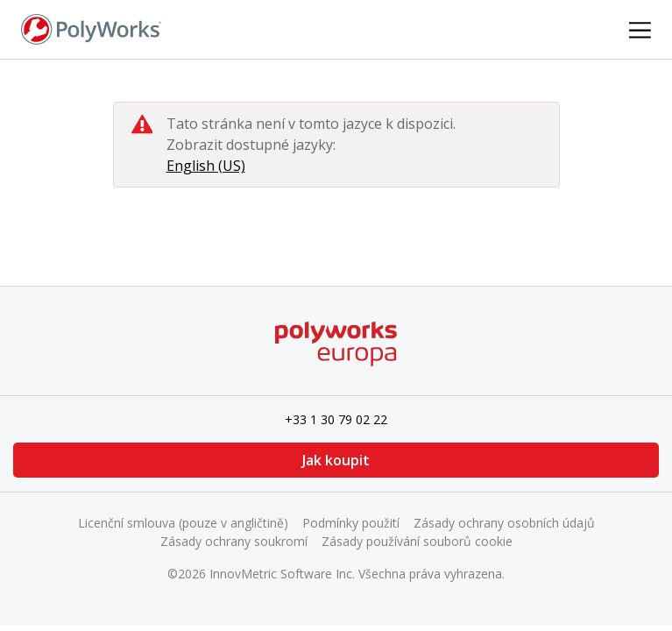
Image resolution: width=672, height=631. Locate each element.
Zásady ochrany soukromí (234, 541)
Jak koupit (336, 460)
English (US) (206, 166)
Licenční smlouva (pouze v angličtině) (183, 523)
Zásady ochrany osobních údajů (504, 523)
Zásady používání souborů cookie (417, 541)
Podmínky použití (351, 523)
